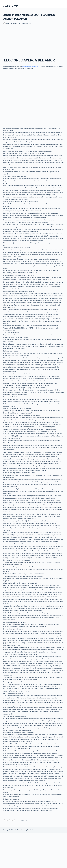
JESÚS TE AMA (11, 6)
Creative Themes (32, 830)
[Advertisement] (34, 40)
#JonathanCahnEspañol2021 (31, 66)
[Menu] (63, 4)
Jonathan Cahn (27, 23)
